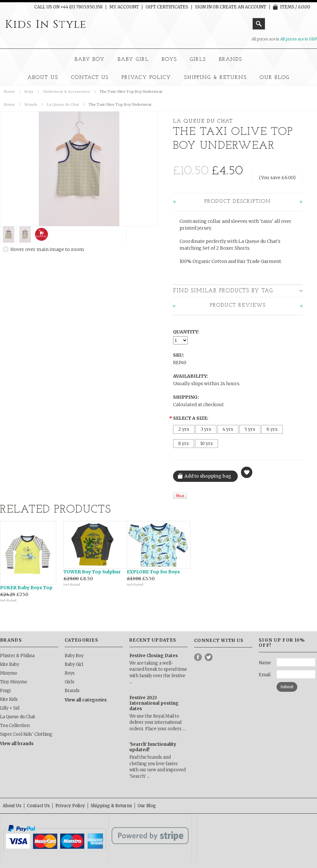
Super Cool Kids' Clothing (26, 734)
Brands (231, 60)
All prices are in (299, 39)
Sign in (203, 7)
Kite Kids (9, 699)
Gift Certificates (167, 7)
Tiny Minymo (14, 682)
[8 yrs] (184, 444)
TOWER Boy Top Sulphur (92, 572)
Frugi (5, 691)
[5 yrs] (250, 429)
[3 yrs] (206, 429)
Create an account (243, 7)
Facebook (198, 657)
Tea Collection (15, 726)
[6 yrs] (272, 429)
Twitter (209, 657)
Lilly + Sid (10, 708)
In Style (46, 25)
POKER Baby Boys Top (26, 588)
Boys (169, 60)
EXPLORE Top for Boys (153, 572)
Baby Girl (133, 60)
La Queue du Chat (63, 104)
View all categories (86, 700)
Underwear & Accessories (66, 92)
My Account (124, 7)
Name (265, 663)
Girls (198, 60)
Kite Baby (10, 664)
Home (9, 92)
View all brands (17, 744)
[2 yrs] (184, 429)
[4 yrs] (228, 429)
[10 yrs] (207, 444)
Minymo (9, 673)
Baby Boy (90, 60)
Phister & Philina (17, 656)
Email (265, 675)
